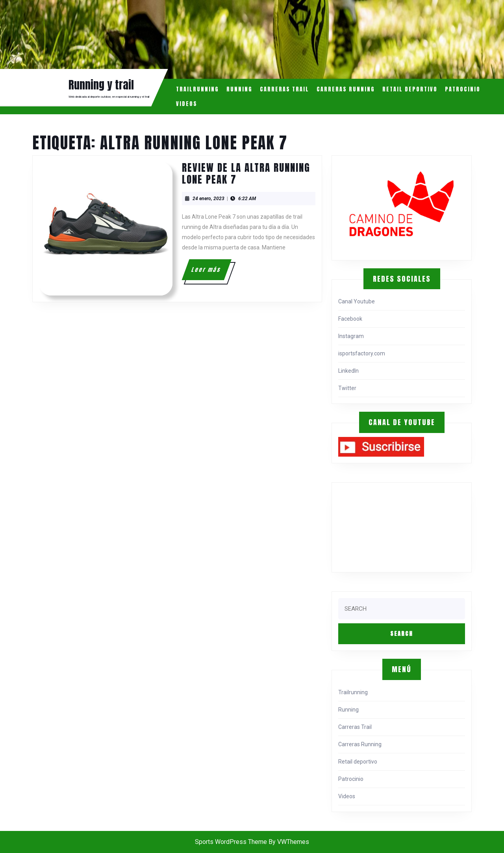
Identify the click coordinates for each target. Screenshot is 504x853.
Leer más (211, 273)
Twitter (347, 388)
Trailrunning (197, 89)
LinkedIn (348, 371)
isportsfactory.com (362, 353)
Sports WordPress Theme (231, 842)
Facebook (350, 319)
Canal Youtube (357, 301)
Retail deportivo (410, 89)
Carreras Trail (284, 89)
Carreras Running (346, 89)
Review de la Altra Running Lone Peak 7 (246, 174)
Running (239, 89)
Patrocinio (463, 89)
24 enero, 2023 (208, 199)
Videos (187, 104)
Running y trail (101, 85)
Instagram (351, 336)
